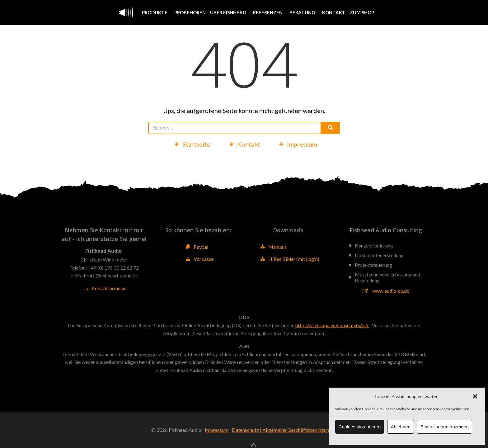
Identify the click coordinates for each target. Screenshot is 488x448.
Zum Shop (362, 12)
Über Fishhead (229, 12)
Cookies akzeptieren (360, 427)
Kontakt (334, 12)
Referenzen (269, 12)
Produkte (156, 12)
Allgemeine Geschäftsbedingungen (300, 430)
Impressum (217, 430)
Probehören (190, 12)
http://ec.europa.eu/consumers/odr (332, 325)
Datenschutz (245, 430)
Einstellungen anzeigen (445, 427)
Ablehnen (400, 427)
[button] (475, 396)
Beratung (304, 12)
